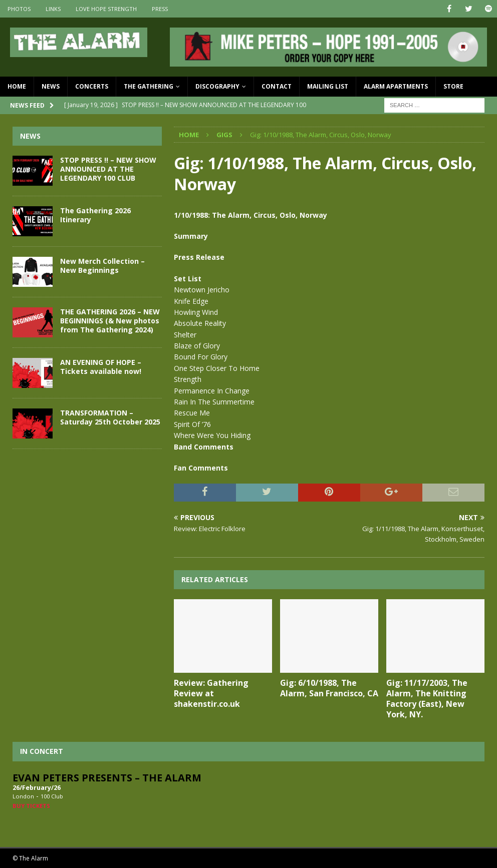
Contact (277, 86)
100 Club (52, 796)
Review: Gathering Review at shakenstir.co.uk (211, 693)
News (51, 86)
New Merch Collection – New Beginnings (102, 266)
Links (53, 9)
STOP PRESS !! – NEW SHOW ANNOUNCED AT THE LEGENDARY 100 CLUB (108, 169)
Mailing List (328, 86)
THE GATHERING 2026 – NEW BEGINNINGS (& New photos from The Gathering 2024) (110, 321)
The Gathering (149, 86)
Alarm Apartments (396, 86)
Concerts (92, 86)
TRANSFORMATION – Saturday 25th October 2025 (110, 417)
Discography (217, 86)
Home (17, 86)
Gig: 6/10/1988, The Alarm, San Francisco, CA (329, 688)
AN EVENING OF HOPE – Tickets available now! (101, 367)
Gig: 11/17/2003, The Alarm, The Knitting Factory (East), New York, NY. (427, 698)
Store (453, 86)
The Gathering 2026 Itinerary (95, 215)
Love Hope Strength (106, 9)
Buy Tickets (31, 806)
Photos (19, 9)
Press (160, 9)
